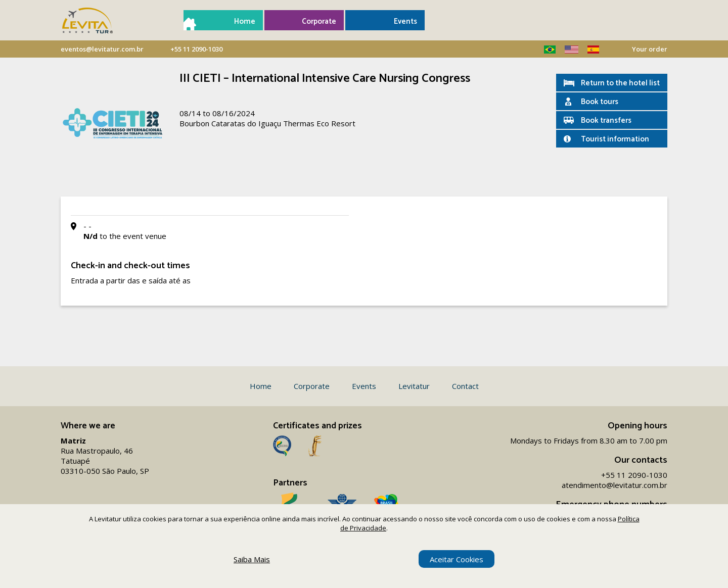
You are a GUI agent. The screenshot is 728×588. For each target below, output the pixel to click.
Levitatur (414, 386)
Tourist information (615, 139)
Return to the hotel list (620, 83)
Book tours (600, 102)
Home (245, 21)
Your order (650, 49)
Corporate (319, 21)
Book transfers (606, 120)
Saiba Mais (252, 559)
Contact (465, 386)
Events (405, 21)
